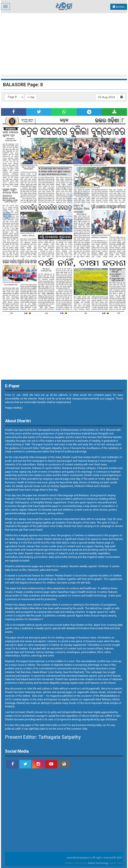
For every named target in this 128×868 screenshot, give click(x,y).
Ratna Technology (98, 863)
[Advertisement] (65, 43)
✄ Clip (31, 97)
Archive (119, 7)
